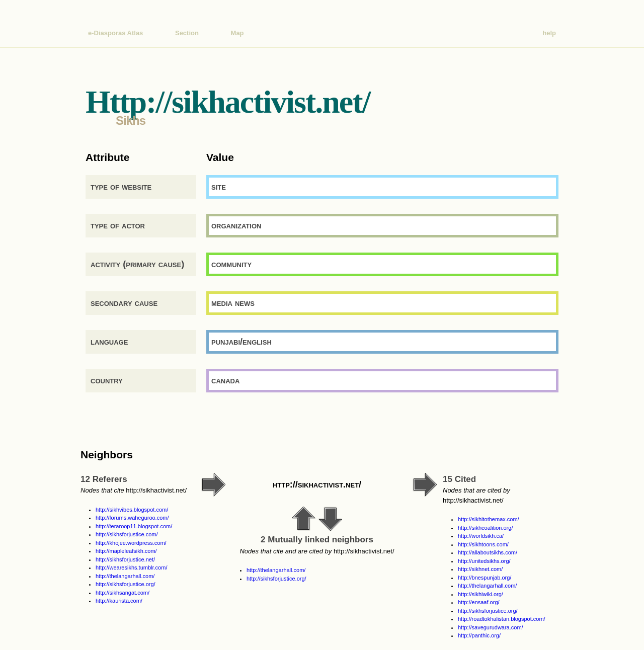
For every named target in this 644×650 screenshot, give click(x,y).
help (549, 33)
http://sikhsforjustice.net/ (125, 559)
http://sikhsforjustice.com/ (127, 534)
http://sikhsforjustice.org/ (126, 584)
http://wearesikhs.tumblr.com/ (131, 567)
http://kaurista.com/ (119, 601)
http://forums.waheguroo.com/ (132, 518)
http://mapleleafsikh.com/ (126, 551)
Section (187, 33)
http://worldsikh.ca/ (481, 536)
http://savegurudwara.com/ (491, 627)
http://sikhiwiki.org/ (480, 594)
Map (237, 33)
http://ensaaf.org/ (479, 602)
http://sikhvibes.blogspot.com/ (132, 510)
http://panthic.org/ (479, 635)
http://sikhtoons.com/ (483, 544)
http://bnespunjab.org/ (485, 578)
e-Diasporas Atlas (115, 33)
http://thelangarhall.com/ (125, 576)
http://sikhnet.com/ (480, 569)
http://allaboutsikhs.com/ (488, 552)
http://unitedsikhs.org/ (484, 561)
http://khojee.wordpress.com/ (131, 543)
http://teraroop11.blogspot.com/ (134, 526)
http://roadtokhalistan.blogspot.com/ (502, 619)
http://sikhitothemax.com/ (489, 519)
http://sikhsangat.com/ (123, 593)
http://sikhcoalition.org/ (485, 528)
